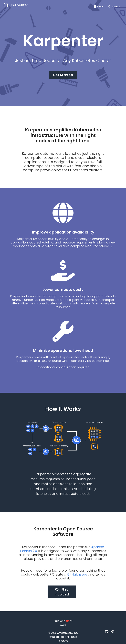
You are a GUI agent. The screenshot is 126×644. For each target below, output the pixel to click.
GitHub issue (77, 574)
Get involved (62, 592)
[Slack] (113, 632)
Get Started (63, 75)
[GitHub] (107, 632)
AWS (63, 625)
